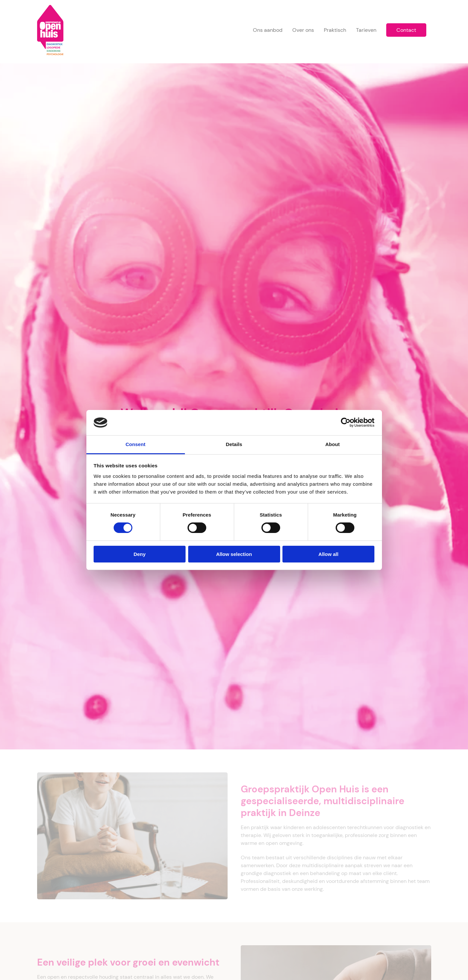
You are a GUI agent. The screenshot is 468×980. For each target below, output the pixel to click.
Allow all (329, 554)
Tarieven (366, 30)
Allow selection (234, 554)
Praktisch (335, 30)
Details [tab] (234, 444)
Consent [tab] (135, 444)
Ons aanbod (268, 30)
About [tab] (333, 444)
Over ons (303, 30)
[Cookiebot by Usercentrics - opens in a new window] (346, 422)
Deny (140, 554)
